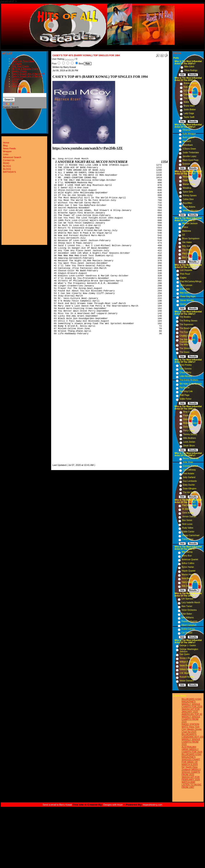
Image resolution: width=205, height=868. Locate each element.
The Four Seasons (188, 332)
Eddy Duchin (189, 485)
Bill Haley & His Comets (191, 384)
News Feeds (9, 148)
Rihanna (186, 130)
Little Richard (186, 376)
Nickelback (188, 145)
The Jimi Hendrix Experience (187, 341)
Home (15, 59)
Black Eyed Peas (191, 160)
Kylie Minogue (189, 134)
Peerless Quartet (189, 621)
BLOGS (16, 84)
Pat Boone (185, 388)
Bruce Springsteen (191, 238)
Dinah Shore (189, 446)
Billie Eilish (189, 67)
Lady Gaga (189, 113)
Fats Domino (186, 369)
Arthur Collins (188, 563)
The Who (184, 345)
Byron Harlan (188, 567)
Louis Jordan (189, 442)
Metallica (187, 188)
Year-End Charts (20, 66)
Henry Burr (187, 556)
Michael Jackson (190, 223)
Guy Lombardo (190, 481)
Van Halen (187, 242)
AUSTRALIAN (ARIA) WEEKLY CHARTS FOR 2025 (192, 749)
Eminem (186, 164)
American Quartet (190, 559)
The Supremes (187, 324)
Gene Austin (188, 513)
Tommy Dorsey (190, 434)
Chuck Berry (185, 372)
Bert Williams (188, 618)
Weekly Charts (19, 71)
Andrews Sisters (191, 423)
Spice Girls (188, 192)
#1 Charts (17, 64)
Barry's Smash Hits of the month (28, 74)
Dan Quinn (185, 654)
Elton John (185, 289)
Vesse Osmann (187, 681)
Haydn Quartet (189, 571)
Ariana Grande (190, 83)
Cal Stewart (187, 633)
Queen (183, 304)
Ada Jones (187, 586)
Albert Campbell (189, 625)
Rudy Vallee (188, 528)
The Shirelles (186, 348)
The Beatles (185, 317)
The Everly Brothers (189, 380)
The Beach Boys (187, 328)
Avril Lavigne (189, 137)
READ (15, 81)
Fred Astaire (189, 474)
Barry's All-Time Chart (23, 61)
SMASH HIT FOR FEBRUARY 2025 (191, 778)
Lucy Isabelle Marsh (191, 602)
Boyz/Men (187, 203)
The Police (187, 250)
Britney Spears (190, 196)
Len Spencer (187, 599)
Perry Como (189, 431)
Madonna (187, 231)
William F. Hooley (188, 662)
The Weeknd (190, 98)
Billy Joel (186, 246)
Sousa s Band (186, 658)
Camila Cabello (191, 94)
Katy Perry (189, 87)
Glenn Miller (189, 419)
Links (6, 154)
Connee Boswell (191, 466)
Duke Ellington (190, 489)
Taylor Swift (189, 117)
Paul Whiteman (189, 505)
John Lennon (186, 285)
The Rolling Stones (189, 321)
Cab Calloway (189, 470)
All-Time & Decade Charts (25, 69)
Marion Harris (188, 575)
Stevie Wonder (187, 300)
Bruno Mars (189, 106)
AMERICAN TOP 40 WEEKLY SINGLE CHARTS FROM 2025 (192, 718)
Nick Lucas (187, 524)
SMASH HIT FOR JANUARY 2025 (191, 710)
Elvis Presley (186, 365)
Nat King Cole (186, 391)
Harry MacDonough (191, 582)
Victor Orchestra (189, 610)
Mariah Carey (189, 184)
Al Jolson (186, 509)
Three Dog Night (188, 297)
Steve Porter (186, 666)
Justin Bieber (190, 110)
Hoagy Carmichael (191, 535)
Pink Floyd (185, 274)
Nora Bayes (187, 578)
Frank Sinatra (189, 415)
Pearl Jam (187, 180)
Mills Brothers (190, 438)
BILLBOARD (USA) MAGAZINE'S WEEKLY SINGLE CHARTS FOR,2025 (192, 703)
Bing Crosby (189, 412)
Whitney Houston (191, 211)
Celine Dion (188, 199)
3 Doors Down (189, 149)
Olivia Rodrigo (191, 70)
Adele (186, 102)
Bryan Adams (189, 207)
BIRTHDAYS (18, 86)
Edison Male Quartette (190, 669)
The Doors (185, 352)
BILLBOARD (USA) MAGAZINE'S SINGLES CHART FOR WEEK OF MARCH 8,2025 (191, 759)
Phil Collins (187, 254)
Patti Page (184, 395)
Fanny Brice (188, 539)
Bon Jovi (186, 257)
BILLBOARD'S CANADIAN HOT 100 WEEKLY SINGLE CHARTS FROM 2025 (192, 739)
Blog (5, 146)
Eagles (183, 278)
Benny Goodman (191, 458)
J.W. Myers (185, 673)
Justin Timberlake (191, 153)
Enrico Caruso (188, 629)
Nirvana (186, 177)
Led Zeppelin (186, 270)
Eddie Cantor (188, 532)
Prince (185, 227)
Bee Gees (185, 293)
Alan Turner (187, 606)
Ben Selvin (187, 520)
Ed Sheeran (189, 91)
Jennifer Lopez (189, 156)
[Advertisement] (65, 400)
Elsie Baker (187, 614)
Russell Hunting (187, 677)
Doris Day (188, 427)
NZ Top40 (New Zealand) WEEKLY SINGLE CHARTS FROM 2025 (191, 771)
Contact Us (17, 79)
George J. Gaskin (188, 645)
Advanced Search (12, 157)
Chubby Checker (187, 336)
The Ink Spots (189, 492)
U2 (184, 235)
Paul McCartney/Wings (191, 281)
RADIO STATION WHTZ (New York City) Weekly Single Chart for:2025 (191, 728)
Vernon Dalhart (189, 517)
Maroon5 (187, 141)
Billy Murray (187, 552)
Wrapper (7, 151)
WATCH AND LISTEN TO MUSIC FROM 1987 (191, 785)
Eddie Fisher (186, 399)
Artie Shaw (188, 462)
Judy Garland (189, 477)
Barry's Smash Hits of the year (27, 76)
